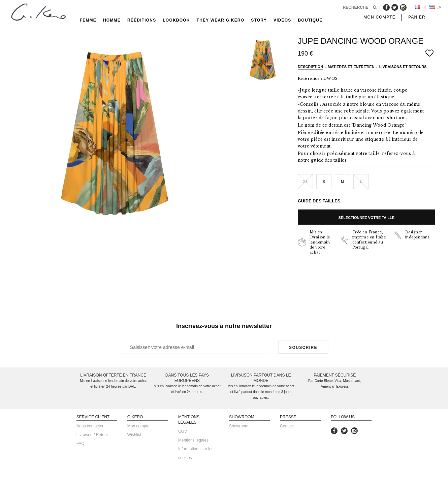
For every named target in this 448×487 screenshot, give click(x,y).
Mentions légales (193, 440)
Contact (287, 426)
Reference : (310, 78)
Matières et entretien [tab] (351, 67)
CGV (183, 431)
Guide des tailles (319, 201)
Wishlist (134, 435)
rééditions (142, 20)
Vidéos (282, 20)
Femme (88, 20)
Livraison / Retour (92, 435)
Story (259, 20)
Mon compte (138, 426)
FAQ (81, 444)
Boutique (310, 20)
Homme (112, 20)
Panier (417, 17)
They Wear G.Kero (221, 20)
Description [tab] (310, 67)
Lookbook (176, 20)
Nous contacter (90, 426)
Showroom (239, 426)
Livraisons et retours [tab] (403, 67)
